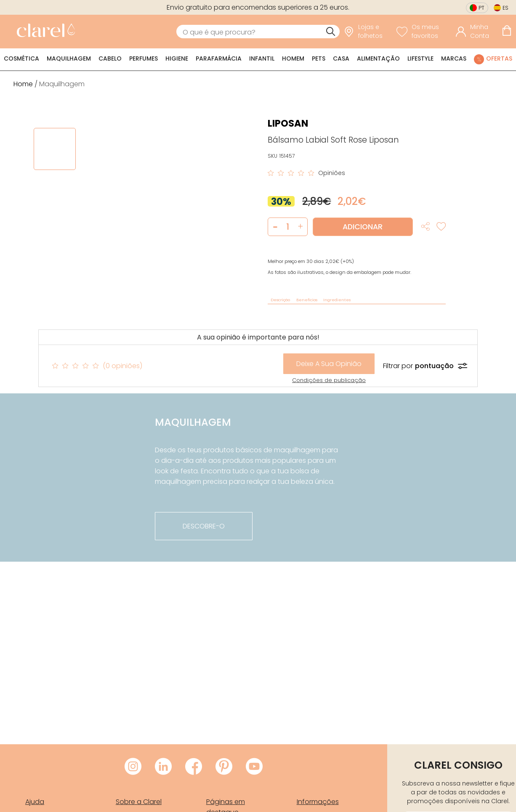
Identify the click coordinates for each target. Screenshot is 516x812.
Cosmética (21, 58)
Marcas (454, 58)
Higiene (177, 58)
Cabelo (110, 58)
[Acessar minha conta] (477, 32)
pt (481, 8)
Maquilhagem (69, 58)
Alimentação (378, 58)
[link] (44, 32)
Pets (319, 58)
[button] (300, 227)
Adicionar (363, 227)
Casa (341, 58)
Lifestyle (420, 58)
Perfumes (144, 58)
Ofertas (499, 58)
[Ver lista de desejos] (424, 32)
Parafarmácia (219, 58)
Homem (293, 58)
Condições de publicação (329, 380)
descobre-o (204, 526)
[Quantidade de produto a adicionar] (288, 227)
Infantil (262, 58)
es (505, 8)
